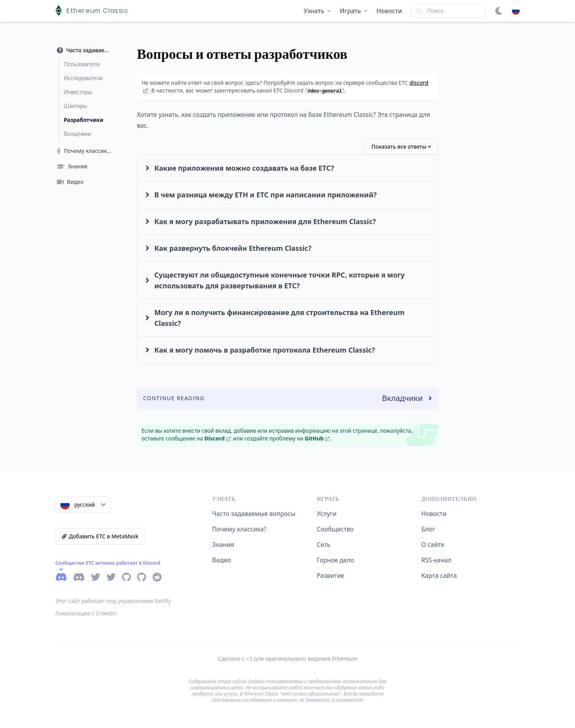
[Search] (448, 11)
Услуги (327, 514)
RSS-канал (436, 560)
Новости (389, 11)
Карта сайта (439, 576)
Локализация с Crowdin (86, 613)
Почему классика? (239, 529)
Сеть (324, 545)
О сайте (433, 545)
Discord (217, 438)
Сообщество (335, 529)
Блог (428, 529)
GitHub (317, 438)
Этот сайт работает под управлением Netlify (113, 601)
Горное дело (335, 560)
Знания (223, 545)
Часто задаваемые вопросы (254, 514)
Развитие (331, 576)
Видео (221, 560)
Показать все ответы (401, 146)
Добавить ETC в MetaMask (100, 536)
